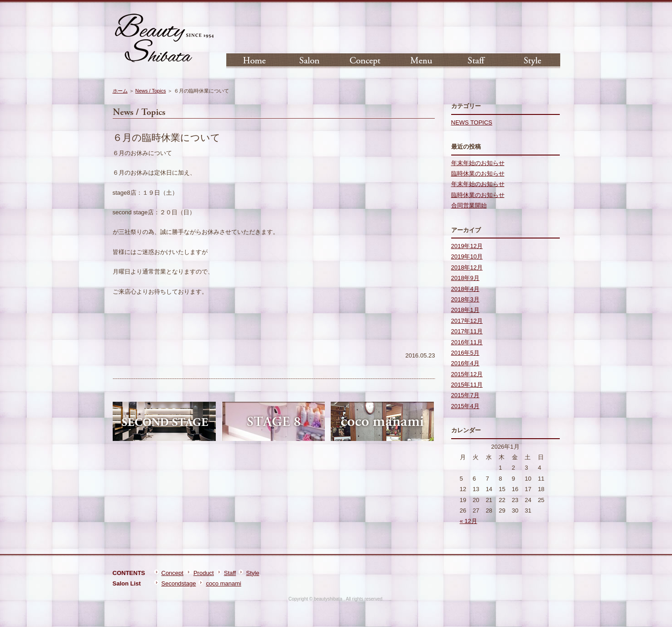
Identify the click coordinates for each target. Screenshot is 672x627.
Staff (230, 573)
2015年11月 (467, 385)
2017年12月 (467, 321)
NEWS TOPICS (472, 122)
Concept (172, 573)
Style (253, 573)
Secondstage (179, 583)
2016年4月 (465, 363)
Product (204, 573)
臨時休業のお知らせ (478, 174)
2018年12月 (467, 267)
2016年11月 (467, 342)
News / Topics (151, 91)
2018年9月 (465, 278)
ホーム (120, 91)
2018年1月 (465, 310)
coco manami (223, 583)
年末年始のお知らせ (478, 163)
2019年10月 (467, 256)
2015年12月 (467, 374)
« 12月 (469, 521)
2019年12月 (467, 246)
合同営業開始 (469, 205)
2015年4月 (465, 406)
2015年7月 (465, 395)
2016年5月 (465, 353)
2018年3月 (465, 299)
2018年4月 (465, 289)
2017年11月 (467, 331)
